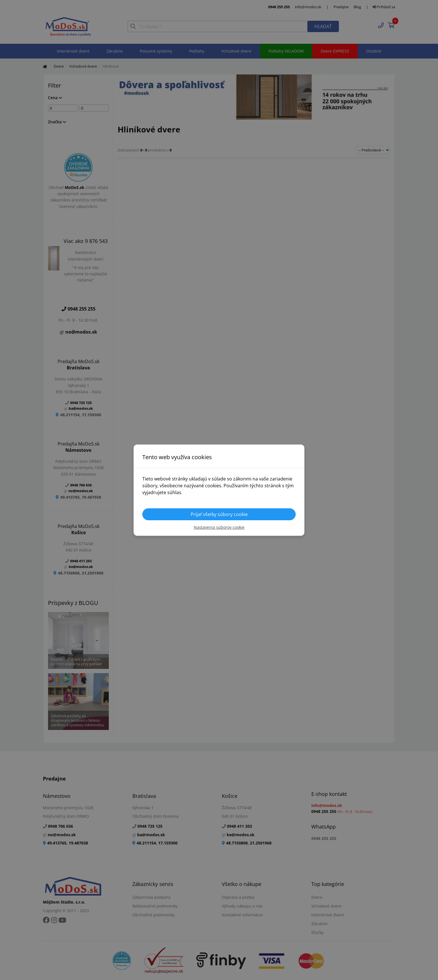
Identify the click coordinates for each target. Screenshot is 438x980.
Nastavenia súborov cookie (219, 527)
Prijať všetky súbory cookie (219, 514)
